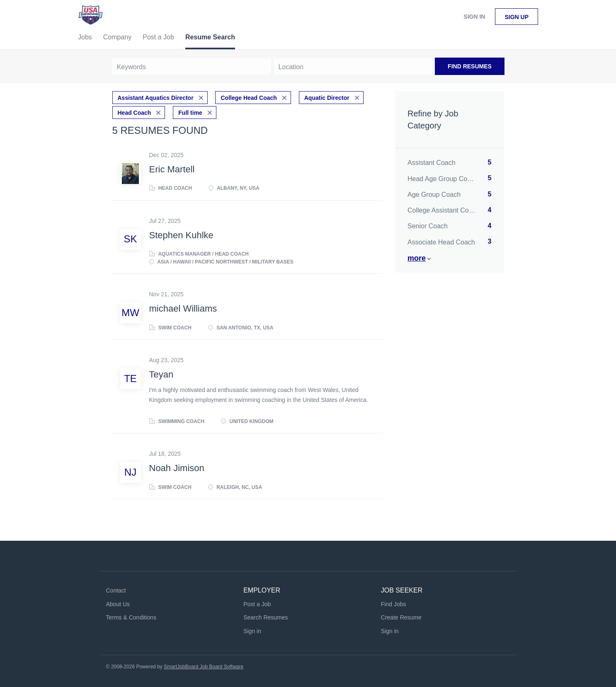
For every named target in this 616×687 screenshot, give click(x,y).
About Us (118, 604)
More (417, 258)
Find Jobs (394, 604)
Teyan (161, 374)
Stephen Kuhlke (181, 235)
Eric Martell (172, 169)
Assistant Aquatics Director (156, 98)
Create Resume (401, 617)
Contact (116, 590)
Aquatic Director (327, 98)
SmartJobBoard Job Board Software (204, 667)
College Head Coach (249, 98)
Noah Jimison (177, 468)
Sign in (474, 17)
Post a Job (257, 604)
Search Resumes (266, 617)
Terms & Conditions (131, 617)
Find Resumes (470, 66)
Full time (190, 113)
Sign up (517, 17)
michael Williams (183, 308)
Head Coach (135, 113)
